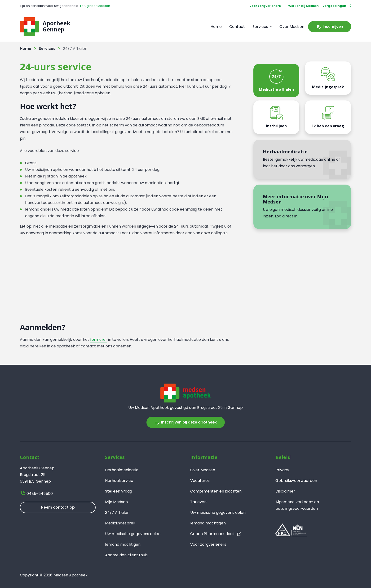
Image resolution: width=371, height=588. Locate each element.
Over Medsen (292, 27)
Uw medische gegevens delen (133, 534)
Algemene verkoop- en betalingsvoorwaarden (297, 505)
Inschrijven (330, 27)
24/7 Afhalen (117, 512)
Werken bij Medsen (303, 6)
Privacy (282, 470)
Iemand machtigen (123, 544)
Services (47, 49)
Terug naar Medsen (95, 6)
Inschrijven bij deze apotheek (186, 422)
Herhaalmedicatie (122, 470)
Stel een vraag (119, 491)
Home (216, 27)
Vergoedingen (334, 6)
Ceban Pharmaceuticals (213, 534)
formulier (99, 339)
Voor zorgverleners (265, 6)
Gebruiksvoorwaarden (296, 481)
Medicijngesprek (120, 523)
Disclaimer (285, 491)
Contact (237, 27)
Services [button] (261, 27)
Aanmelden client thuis (126, 555)
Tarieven (198, 502)
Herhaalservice (119, 481)
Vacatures (200, 481)
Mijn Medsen (116, 502)
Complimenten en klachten (216, 491)
